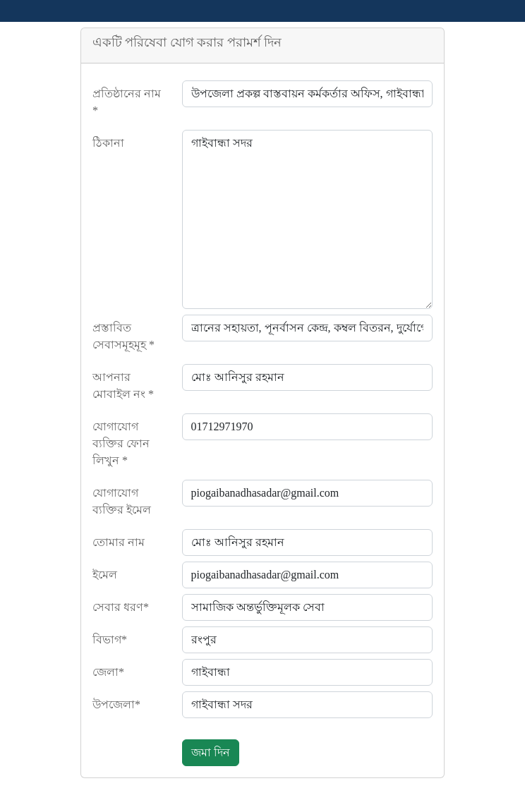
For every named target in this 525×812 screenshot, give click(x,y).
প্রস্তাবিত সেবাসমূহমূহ (123, 336)
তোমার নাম (119, 542)
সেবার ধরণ (121, 607)
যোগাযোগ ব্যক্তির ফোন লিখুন (121, 443)
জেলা (108, 672)
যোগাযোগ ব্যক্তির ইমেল (122, 501)
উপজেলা (116, 704)
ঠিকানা (108, 143)
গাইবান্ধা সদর (308, 219)
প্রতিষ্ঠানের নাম (127, 102)
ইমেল (105, 575)
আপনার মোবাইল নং (123, 386)
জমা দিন (211, 752)
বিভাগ (110, 640)
